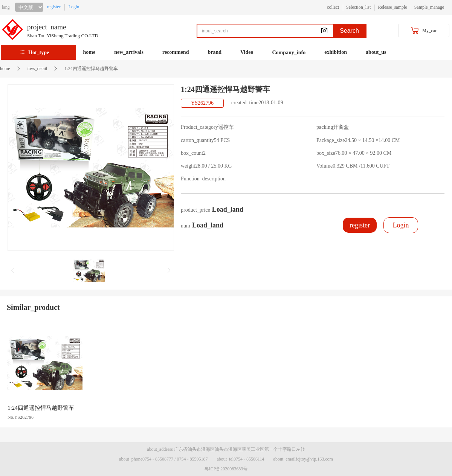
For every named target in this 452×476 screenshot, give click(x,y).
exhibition (336, 52)
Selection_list (358, 7)
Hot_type (39, 53)
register (54, 7)
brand (215, 52)
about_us (376, 52)
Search (349, 31)
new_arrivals (129, 52)
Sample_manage (429, 7)
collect (333, 7)
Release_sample (392, 7)
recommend (176, 52)
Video (247, 52)
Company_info (289, 53)
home (89, 52)
